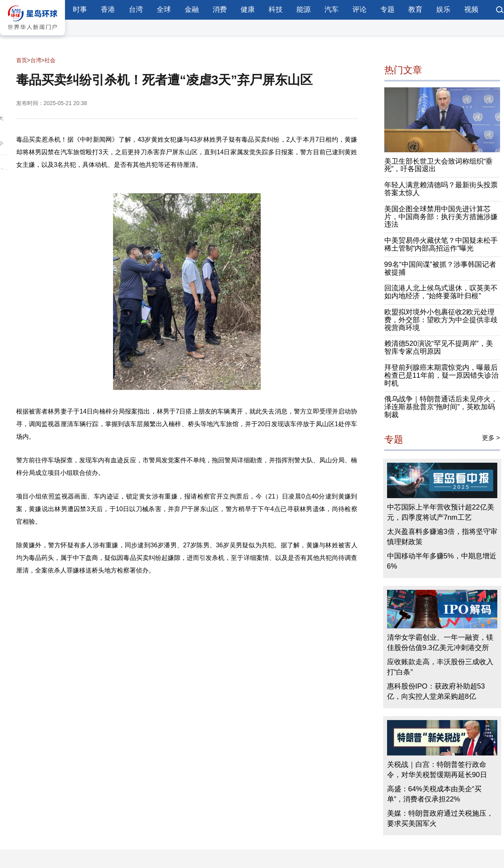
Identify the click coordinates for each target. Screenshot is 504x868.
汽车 (332, 9)
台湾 (136, 9)
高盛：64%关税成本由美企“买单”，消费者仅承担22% (434, 794)
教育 (415, 9)
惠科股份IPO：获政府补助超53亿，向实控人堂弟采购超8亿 (436, 691)
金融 (192, 9)
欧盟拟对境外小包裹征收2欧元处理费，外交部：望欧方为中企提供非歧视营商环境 (441, 320)
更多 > (491, 438)
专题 (387, 9)
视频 (471, 9)
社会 (50, 60)
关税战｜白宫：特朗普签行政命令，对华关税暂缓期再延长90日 (437, 770)
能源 (304, 9)
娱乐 (443, 9)
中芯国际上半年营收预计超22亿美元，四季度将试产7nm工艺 (441, 512)
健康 (248, 9)
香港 (108, 9)
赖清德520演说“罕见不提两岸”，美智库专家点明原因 (439, 347)
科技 (276, 9)
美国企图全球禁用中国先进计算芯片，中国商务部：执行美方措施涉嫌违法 (441, 217)
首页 (22, 60)
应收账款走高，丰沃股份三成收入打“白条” (440, 667)
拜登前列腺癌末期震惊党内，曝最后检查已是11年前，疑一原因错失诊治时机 (441, 375)
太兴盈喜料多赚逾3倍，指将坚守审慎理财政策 (442, 537)
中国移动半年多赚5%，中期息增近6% (442, 561)
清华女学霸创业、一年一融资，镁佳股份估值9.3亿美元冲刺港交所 (440, 643)
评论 (359, 9)
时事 (80, 9)
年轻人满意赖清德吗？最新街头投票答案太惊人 (441, 189)
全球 (164, 9)
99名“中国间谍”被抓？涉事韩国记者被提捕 (440, 268)
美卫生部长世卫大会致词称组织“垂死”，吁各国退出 (439, 165)
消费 (220, 9)
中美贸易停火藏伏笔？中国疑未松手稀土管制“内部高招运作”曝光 (441, 244)
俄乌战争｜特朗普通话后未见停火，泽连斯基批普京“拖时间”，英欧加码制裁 (441, 407)
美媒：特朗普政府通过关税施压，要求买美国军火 (440, 818)
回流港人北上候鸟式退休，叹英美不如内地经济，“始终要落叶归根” (441, 292)
